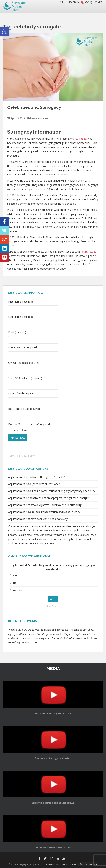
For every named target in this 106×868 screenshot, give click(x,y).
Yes (15, 575)
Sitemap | (75, 864)
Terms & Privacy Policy (21, 456)
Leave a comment (40, 118)
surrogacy (82, 139)
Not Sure (19, 590)
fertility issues (88, 252)
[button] (5, 32)
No (15, 583)
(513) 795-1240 (94, 2)
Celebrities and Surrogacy (34, 107)
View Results (53, 606)
